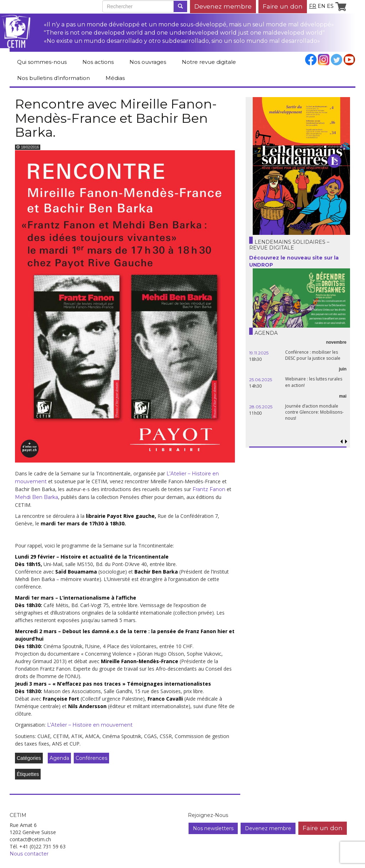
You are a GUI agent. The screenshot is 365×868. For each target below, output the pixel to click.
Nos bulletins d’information (53, 78)
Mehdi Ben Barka (37, 497)
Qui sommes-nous (42, 62)
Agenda (59, 758)
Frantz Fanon (209, 489)
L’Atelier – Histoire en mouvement (89, 725)
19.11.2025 (259, 353)
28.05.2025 (261, 407)
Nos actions (98, 62)
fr (313, 6)
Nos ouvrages (148, 62)
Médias (115, 78)
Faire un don (283, 6)
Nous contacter (29, 854)
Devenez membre (223, 6)
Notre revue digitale (209, 62)
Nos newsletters (213, 828)
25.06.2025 (261, 380)
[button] (346, 442)
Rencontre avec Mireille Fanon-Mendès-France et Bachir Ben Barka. (116, 118)
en (322, 6)
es (330, 6)
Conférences (91, 758)
